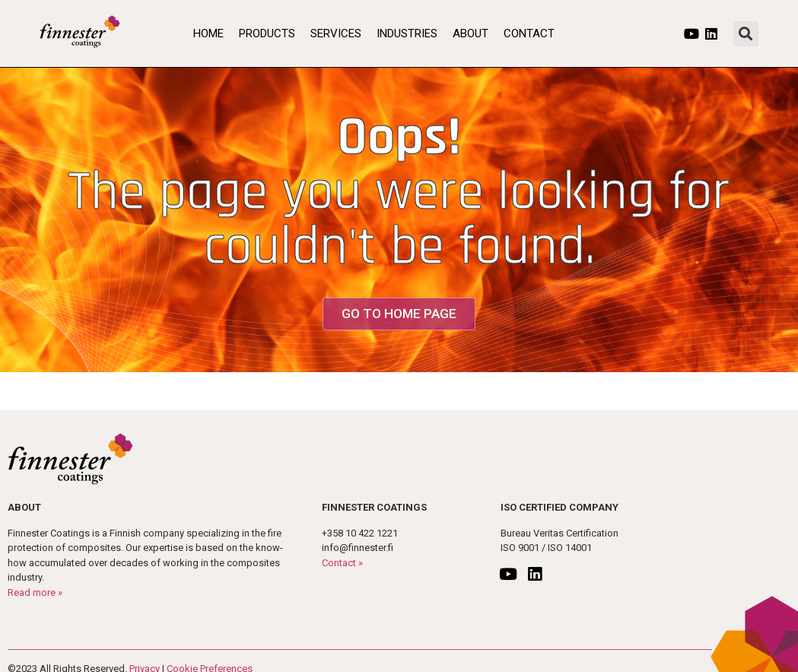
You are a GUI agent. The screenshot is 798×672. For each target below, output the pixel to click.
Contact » (342, 563)
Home (208, 33)
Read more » (35, 592)
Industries (407, 33)
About (471, 33)
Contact (529, 33)
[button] (746, 34)
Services (336, 33)
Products (267, 33)
